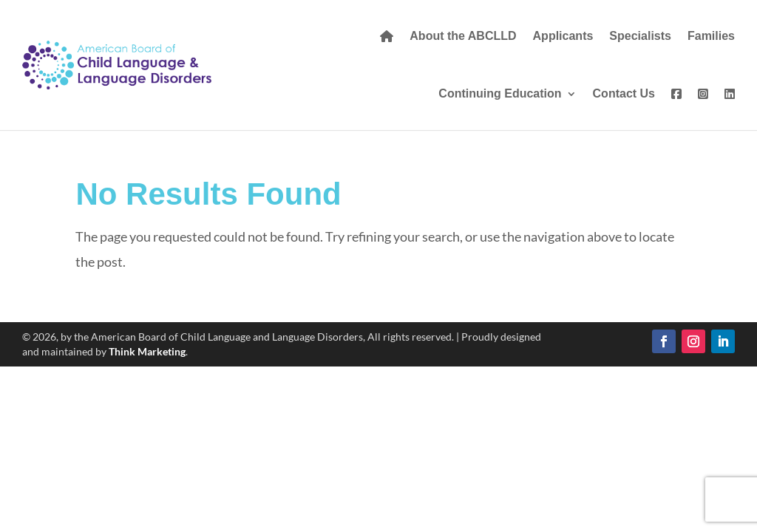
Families (711, 36)
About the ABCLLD (463, 36)
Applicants (563, 36)
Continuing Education (500, 93)
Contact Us (624, 93)
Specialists (640, 36)
